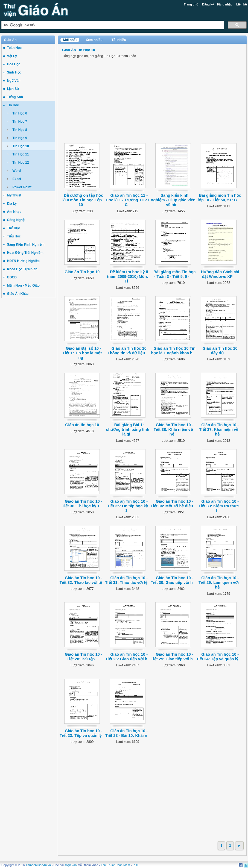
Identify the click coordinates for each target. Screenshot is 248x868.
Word (17, 171)
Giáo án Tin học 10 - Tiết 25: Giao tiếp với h (172, 657)
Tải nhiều (119, 40)
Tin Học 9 (20, 138)
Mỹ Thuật (14, 195)
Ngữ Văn (14, 81)
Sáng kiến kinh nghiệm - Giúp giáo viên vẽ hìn (173, 200)
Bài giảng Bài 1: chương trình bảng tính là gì (128, 430)
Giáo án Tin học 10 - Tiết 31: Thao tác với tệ (126, 580)
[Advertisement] (28, 386)
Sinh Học (14, 72)
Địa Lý (12, 204)
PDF (136, 865)
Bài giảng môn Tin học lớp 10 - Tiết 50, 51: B (219, 198)
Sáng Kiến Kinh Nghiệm (26, 245)
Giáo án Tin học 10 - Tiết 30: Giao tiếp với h (172, 580)
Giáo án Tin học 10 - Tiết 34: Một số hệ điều (172, 504)
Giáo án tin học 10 (82, 425)
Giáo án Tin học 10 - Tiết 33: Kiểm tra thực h (219, 506)
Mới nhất (70, 40)
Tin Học (13, 105)
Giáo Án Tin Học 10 (79, 50)
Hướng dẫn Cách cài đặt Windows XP (220, 274)
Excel (17, 179)
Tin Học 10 (21, 146)
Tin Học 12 (21, 163)
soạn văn (71, 865)
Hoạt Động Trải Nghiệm (25, 253)
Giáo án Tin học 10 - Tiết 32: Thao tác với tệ (81, 580)
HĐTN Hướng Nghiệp (23, 261)
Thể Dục (14, 228)
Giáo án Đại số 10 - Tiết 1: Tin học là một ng (82, 353)
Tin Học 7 (20, 122)
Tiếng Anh (15, 97)
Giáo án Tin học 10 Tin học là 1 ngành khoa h (173, 351)
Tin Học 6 (20, 113)
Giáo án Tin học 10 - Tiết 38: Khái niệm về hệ (173, 430)
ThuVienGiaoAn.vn (38, 865)
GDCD (12, 277)
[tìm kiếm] (112, 25)
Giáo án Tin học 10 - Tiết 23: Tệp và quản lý (81, 733)
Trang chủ (191, 4)
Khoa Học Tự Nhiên (22, 269)
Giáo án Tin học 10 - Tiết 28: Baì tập (84, 657)
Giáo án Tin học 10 (82, 272)
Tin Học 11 (21, 154)
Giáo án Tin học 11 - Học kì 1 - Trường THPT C (128, 200)
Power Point (22, 187)
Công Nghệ (16, 220)
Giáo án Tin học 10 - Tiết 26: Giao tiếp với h (126, 657)
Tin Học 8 (20, 130)
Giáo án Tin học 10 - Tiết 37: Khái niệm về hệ (219, 430)
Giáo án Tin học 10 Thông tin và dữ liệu (127, 351)
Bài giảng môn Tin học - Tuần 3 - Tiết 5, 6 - (174, 274)
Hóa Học (14, 64)
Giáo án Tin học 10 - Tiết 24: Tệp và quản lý (218, 657)
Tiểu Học (14, 236)
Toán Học (14, 48)
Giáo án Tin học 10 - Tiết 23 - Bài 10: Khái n (126, 733)
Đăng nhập (225, 4)
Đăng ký (208, 4)
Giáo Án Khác (18, 294)
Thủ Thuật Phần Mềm (116, 865)
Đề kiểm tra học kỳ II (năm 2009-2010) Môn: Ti (128, 277)
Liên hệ (241, 4)
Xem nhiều (94, 40)
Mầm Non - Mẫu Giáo (23, 286)
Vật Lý (12, 56)
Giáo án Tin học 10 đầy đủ (220, 351)
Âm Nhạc (14, 212)
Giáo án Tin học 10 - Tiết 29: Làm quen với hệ (219, 583)
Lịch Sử (13, 89)
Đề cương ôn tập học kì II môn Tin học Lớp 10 (83, 200)
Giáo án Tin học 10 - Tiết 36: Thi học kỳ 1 (82, 504)
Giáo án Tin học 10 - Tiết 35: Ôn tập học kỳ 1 (128, 506)
